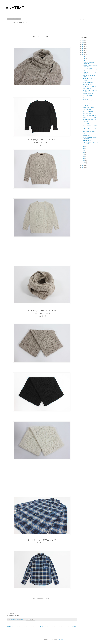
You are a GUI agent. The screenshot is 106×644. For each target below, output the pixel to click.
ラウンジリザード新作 (88, 112)
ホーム (42, 626)
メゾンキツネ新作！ (88, 114)
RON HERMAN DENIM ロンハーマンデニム (90, 103)
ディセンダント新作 (88, 96)
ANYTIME (15, 8)
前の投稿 (74, 626)
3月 (84, 159)
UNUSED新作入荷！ (88, 88)
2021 (83, 42)
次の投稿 (9, 626)
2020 (83, 44)
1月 (84, 163)
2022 (83, 40)
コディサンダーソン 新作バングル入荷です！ (90, 66)
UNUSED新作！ (87, 123)
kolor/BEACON (86, 135)
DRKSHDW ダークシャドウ (89, 118)
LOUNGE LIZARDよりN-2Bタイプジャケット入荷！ (90, 91)
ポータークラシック (88, 105)
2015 (83, 55)
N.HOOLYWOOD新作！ (88, 107)
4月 (84, 157)
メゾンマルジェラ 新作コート (90, 116)
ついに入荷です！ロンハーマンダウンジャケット (90, 120)
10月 (84, 60)
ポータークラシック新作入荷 (90, 86)
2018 (83, 48)
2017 (83, 50)
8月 (84, 148)
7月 (84, 151)
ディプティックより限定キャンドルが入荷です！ (90, 63)
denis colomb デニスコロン (89, 84)
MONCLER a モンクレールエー (90, 100)
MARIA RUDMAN (87, 141)
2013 (83, 168)
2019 (83, 46)
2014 (83, 166)
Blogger (61, 640)
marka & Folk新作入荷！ (89, 94)
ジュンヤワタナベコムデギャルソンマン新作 (90, 143)
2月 (84, 161)
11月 (84, 58)
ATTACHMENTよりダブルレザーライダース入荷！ (90, 138)
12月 (84, 56)
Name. (84, 98)
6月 (84, 153)
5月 (84, 155)
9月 (84, 146)
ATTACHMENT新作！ (88, 82)
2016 (83, 52)
